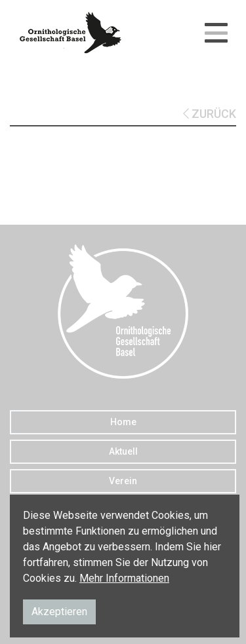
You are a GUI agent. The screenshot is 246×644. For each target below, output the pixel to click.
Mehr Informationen (124, 578)
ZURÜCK (210, 114)
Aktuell (123, 451)
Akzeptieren (59, 612)
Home (123, 422)
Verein (123, 481)
